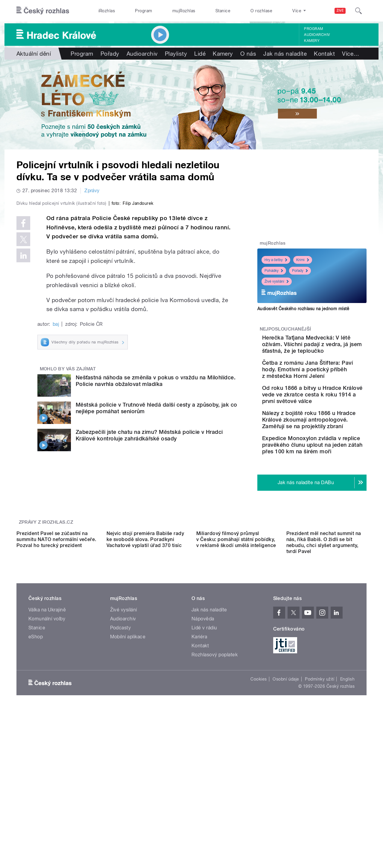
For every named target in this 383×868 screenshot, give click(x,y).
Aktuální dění (34, 54)
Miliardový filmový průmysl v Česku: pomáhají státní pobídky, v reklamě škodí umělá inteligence (236, 671)
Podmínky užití (320, 811)
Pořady (110, 54)
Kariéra (199, 768)
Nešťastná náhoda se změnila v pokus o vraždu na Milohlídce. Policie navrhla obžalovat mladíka (156, 508)
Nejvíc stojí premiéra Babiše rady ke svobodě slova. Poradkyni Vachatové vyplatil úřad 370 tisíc (145, 671)
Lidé (200, 54)
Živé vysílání (277, 281)
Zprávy (92, 191)
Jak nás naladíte (285, 54)
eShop (36, 768)
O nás (248, 54)
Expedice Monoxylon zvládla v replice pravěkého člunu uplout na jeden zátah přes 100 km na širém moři (331, 484)
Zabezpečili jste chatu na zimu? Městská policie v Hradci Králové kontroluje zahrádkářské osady (149, 562)
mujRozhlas (184, 11)
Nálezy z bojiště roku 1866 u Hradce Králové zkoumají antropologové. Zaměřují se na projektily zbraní (330, 449)
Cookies (259, 811)
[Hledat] (358, 11)
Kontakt (324, 54)
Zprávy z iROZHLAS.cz (46, 600)
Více (351, 54)
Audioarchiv (317, 35)
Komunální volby (47, 750)
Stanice (223, 11)
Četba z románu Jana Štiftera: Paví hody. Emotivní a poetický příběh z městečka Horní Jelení (330, 386)
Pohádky (274, 271)
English (347, 811)
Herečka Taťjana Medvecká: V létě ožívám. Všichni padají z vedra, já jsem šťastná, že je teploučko (329, 351)
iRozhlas (107, 11)
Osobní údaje (286, 811)
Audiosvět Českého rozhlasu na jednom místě (303, 309)
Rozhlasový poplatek (215, 786)
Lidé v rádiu (204, 759)
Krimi (303, 260)
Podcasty (121, 759)
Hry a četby (276, 260)
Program (143, 11)
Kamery (312, 41)
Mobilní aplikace (128, 768)
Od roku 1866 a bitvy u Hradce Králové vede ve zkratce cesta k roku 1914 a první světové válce (329, 418)
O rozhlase (261, 11)
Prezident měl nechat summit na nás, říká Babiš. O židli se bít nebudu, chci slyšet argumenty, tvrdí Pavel (324, 674)
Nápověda (203, 750)
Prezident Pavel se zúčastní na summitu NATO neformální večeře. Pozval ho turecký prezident (56, 671)
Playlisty (176, 54)
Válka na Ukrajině (47, 741)
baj (56, 451)
